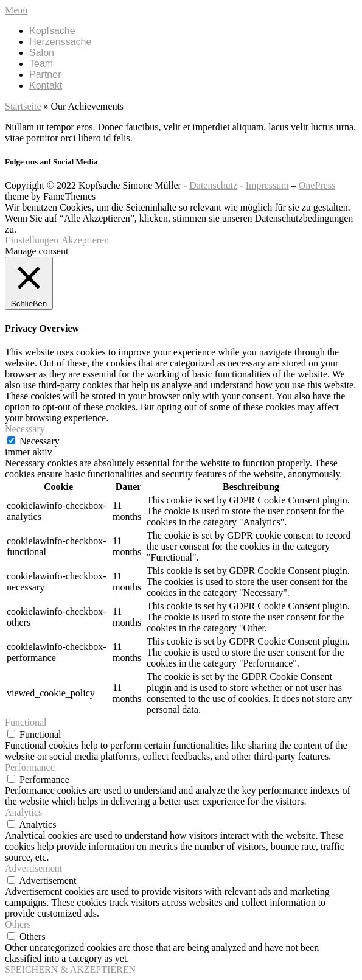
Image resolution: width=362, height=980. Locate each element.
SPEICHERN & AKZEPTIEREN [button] (70, 969)
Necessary (40, 441)
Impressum (267, 185)
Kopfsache (52, 31)
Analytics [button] (23, 812)
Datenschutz (213, 185)
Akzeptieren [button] (85, 240)
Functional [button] (26, 722)
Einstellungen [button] (32, 240)
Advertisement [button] (33, 868)
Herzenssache (60, 42)
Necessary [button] (25, 429)
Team (41, 64)
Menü (16, 10)
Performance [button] (30, 767)
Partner (45, 75)
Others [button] (18, 924)
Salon (42, 53)
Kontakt (46, 86)
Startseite (23, 106)
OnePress (317, 185)
